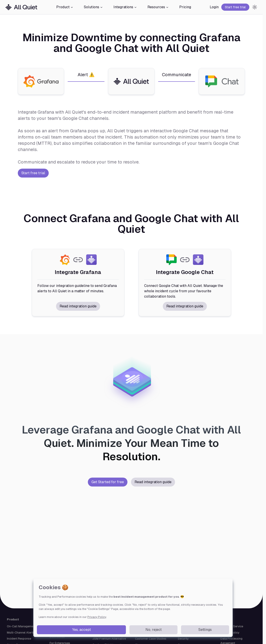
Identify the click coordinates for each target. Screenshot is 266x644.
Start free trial (235, 7)
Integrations (125, 7)
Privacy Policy (97, 617)
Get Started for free (108, 482)
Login (214, 7)
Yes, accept (82, 630)
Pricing (185, 7)
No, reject (154, 630)
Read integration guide (78, 306)
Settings (205, 630)
